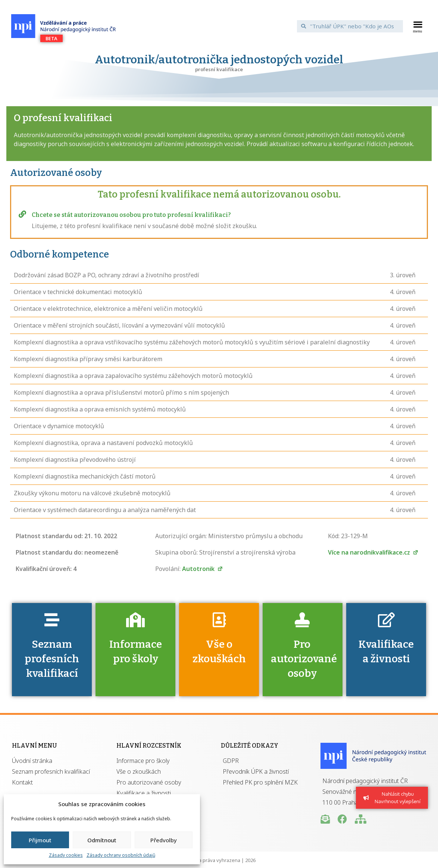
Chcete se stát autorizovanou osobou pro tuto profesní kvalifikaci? (131, 215)
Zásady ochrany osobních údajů (121, 855)
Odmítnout (102, 840)
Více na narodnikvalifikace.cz (373, 552)
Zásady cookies (66, 855)
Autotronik (203, 569)
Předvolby (164, 840)
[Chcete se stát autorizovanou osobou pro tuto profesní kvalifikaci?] (22, 214)
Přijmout (40, 840)
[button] (418, 26)
